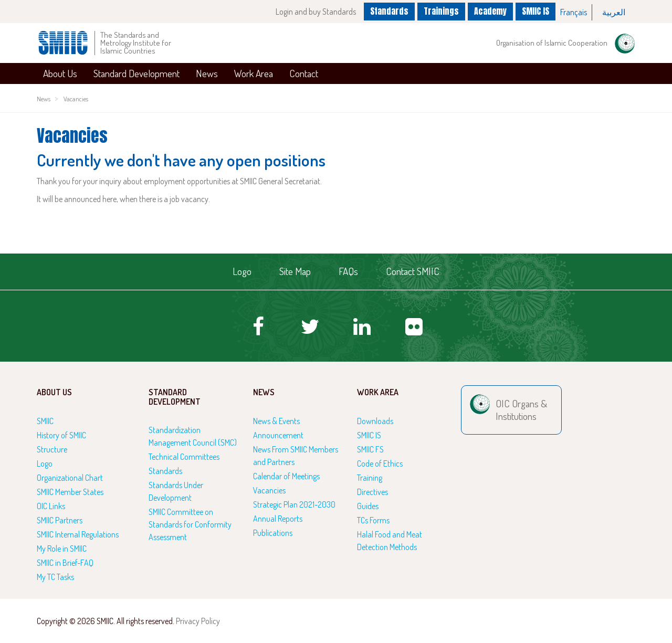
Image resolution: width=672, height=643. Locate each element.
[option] (574, 12)
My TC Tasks (55, 577)
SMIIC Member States (70, 492)
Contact (304, 73)
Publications (273, 533)
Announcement (278, 435)
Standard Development (136, 73)
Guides (368, 506)
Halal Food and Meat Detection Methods (390, 541)
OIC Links (51, 506)
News (207, 73)
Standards (389, 11)
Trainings (441, 11)
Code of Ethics (380, 463)
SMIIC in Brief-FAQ (65, 563)
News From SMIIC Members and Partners (296, 456)
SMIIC (45, 421)
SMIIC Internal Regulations (78, 534)
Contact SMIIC (413, 271)
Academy (490, 11)
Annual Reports (278, 519)
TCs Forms (373, 520)
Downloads (375, 421)
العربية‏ (614, 12)
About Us (60, 73)
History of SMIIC (61, 435)
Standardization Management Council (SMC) (193, 436)
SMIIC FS (370, 449)
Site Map (295, 271)
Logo (242, 271)
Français (574, 12)
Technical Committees (184, 457)
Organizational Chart (70, 478)
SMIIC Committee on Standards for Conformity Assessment (190, 524)
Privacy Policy (198, 621)
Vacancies (76, 99)
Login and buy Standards (316, 12)
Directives (372, 492)
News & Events (276, 421)
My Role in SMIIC (62, 549)
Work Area (254, 73)
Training (370, 478)
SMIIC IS (535, 11)
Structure (52, 449)
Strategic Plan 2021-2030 (294, 504)
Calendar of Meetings (286, 476)
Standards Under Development (176, 491)
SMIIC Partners (60, 520)
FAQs (348, 271)
